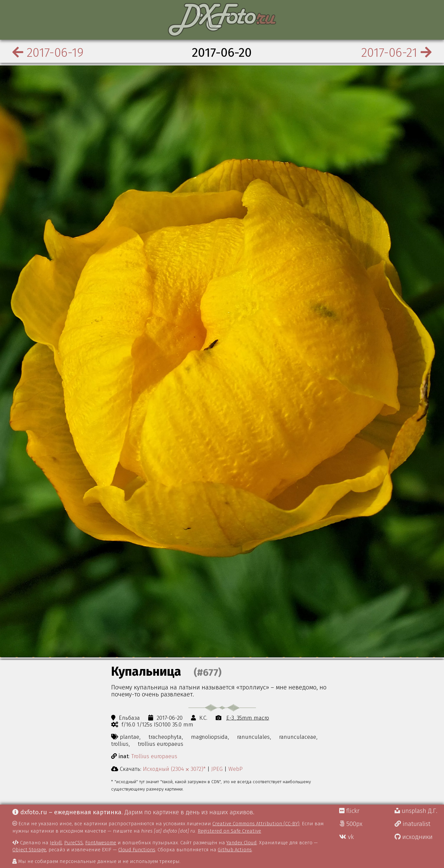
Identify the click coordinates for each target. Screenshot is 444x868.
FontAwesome (101, 843)
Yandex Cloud (242, 843)
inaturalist (412, 824)
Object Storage (29, 850)
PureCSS (73, 843)
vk (347, 837)
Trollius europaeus (154, 756)
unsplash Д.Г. (416, 811)
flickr (349, 811)
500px (351, 824)
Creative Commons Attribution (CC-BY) (256, 824)
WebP (236, 769)
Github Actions (235, 850)
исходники (414, 837)
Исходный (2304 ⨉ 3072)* (174, 769)
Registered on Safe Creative (229, 831)
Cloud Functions (137, 850)
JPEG (217, 769)
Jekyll (56, 843)
